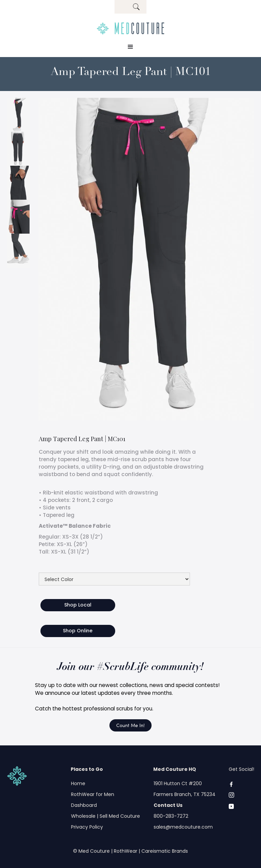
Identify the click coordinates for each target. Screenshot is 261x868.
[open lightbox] (18, 115)
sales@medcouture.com (183, 827)
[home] (130, 29)
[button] (130, 47)
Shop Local (78, 605)
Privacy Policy (87, 827)
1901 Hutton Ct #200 (178, 783)
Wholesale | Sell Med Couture (106, 816)
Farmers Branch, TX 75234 (185, 794)
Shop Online (78, 631)
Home (78, 783)
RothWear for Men (93, 794)
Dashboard (84, 805)
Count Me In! (130, 725)
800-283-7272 (171, 816)
